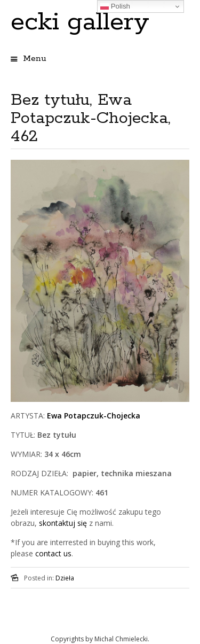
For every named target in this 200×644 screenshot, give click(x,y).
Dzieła (65, 578)
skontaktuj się (62, 523)
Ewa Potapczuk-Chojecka (94, 416)
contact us (53, 553)
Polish (115, 6)
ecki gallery (80, 22)
